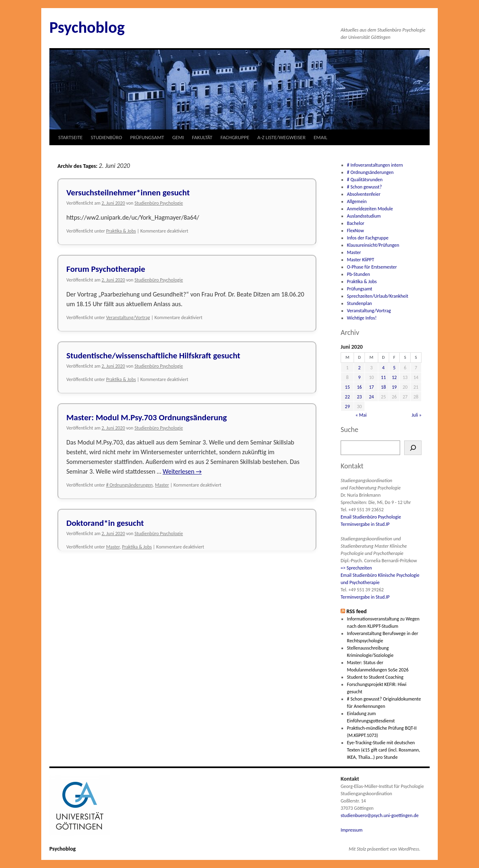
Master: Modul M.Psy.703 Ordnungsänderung (147, 417)
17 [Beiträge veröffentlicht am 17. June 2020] (371, 387)
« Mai (361, 415)
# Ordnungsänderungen (129, 485)
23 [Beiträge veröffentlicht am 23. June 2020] (359, 397)
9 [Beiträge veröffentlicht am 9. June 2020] (359, 377)
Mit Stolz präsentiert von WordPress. (385, 849)
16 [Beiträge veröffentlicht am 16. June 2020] (359, 387)
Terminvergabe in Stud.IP (365, 524)
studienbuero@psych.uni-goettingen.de (380, 815)
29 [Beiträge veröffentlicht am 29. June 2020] (348, 406)
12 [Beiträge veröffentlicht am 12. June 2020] (394, 377)
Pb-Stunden (359, 274)
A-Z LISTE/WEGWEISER (281, 137)
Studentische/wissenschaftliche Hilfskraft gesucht (153, 356)
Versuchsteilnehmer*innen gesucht (128, 193)
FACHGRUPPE (235, 137)
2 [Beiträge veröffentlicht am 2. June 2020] (359, 368)
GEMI (178, 137)
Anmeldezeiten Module (370, 209)
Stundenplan (360, 303)
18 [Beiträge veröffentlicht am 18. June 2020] (384, 387)
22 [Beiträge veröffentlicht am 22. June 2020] (348, 397)
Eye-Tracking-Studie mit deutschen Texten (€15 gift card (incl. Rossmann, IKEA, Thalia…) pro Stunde (384, 750)
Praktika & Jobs (121, 231)
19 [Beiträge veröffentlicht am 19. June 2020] (394, 387)
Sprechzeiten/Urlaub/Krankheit (378, 296)
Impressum (352, 830)
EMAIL (320, 137)
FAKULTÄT (202, 137)
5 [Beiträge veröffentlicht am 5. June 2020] (394, 368)
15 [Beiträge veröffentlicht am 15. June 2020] (348, 387)
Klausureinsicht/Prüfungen (373, 245)
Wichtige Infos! (362, 318)
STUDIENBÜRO (106, 137)
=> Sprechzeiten (356, 568)
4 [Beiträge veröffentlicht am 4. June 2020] (384, 368)
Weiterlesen (182, 471)
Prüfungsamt (360, 289)
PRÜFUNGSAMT (147, 137)
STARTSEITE (70, 137)
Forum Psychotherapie (106, 269)
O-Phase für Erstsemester (372, 267)
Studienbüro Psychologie (159, 203)
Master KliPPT (361, 260)
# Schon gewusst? (365, 187)
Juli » (417, 415)
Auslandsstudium (364, 216)
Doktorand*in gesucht (105, 523)
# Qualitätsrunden (365, 180)
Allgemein (357, 201)
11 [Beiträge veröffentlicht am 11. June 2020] (384, 377)
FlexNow (356, 231)
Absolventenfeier (364, 194)
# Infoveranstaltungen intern (375, 165)
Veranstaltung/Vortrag (128, 318)
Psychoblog (87, 27)
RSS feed (356, 611)
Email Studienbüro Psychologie (371, 517)
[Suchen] (413, 448)
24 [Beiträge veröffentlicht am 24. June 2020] (371, 397)
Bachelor (356, 223)
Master (162, 485)
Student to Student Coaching (375, 677)
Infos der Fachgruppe (368, 238)
